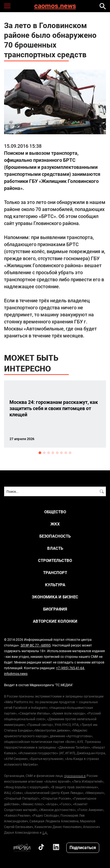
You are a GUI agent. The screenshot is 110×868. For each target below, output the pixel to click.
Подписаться (83, 847)
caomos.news (55, 6)
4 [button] (53, 453)
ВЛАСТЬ (55, 548)
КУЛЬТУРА (55, 585)
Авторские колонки (55, 621)
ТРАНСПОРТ (55, 573)
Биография (55, 609)
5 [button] (57, 453)
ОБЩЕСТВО (55, 512)
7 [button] (66, 453)
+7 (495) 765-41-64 (70, 668)
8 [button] (70, 453)
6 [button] (61, 453)
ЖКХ (55, 524)
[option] (55, 414)
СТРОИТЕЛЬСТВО (55, 560)
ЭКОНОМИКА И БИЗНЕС (55, 597)
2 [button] (44, 453)
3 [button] (49, 453)
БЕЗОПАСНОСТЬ (55, 536)
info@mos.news (16, 673)
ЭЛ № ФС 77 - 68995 (36, 645)
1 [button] (40, 453)
